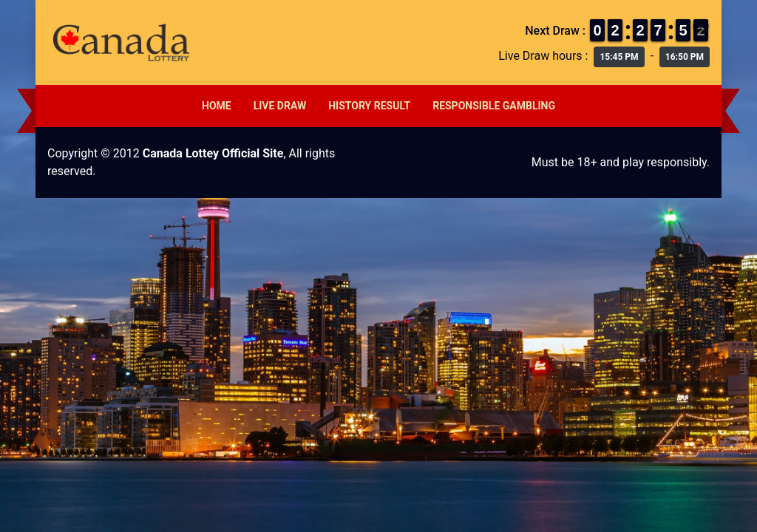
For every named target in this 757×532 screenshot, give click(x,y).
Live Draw (280, 106)
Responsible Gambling (494, 106)
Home (217, 106)
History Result (369, 106)
